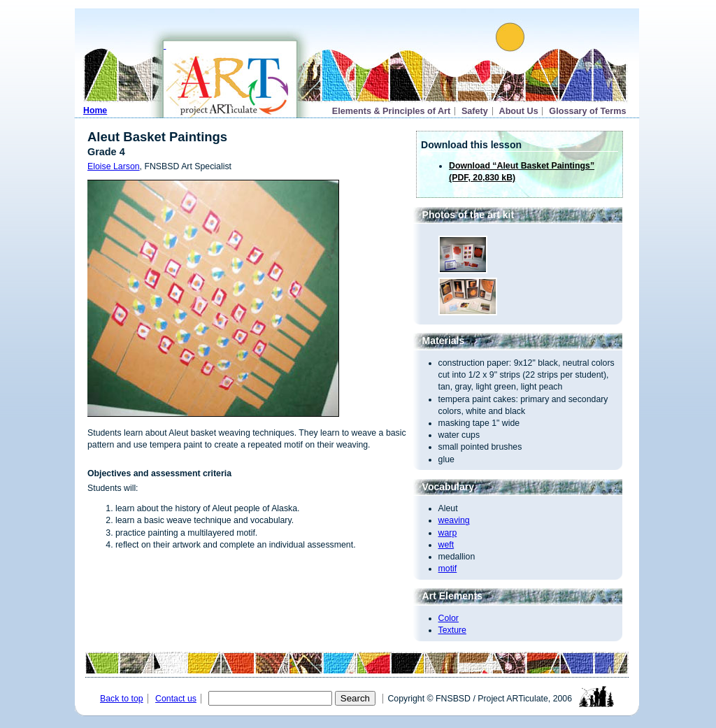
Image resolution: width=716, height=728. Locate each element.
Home (95, 110)
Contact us (176, 699)
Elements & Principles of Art (392, 111)
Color (449, 618)
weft (446, 545)
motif (448, 569)
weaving (454, 520)
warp (448, 533)
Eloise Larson (114, 166)
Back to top (122, 699)
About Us (519, 111)
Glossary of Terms (587, 111)
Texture (452, 630)
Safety (475, 111)
